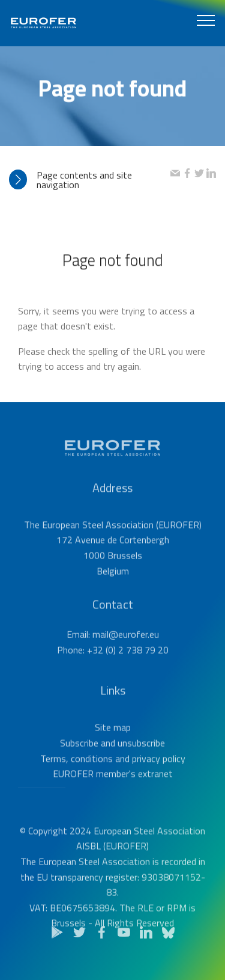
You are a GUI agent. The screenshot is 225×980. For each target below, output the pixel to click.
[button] (90, 180)
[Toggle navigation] (206, 20)
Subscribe (79, 759)
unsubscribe (141, 759)
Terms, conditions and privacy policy (113, 774)
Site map (113, 743)
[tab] (90, 180)
